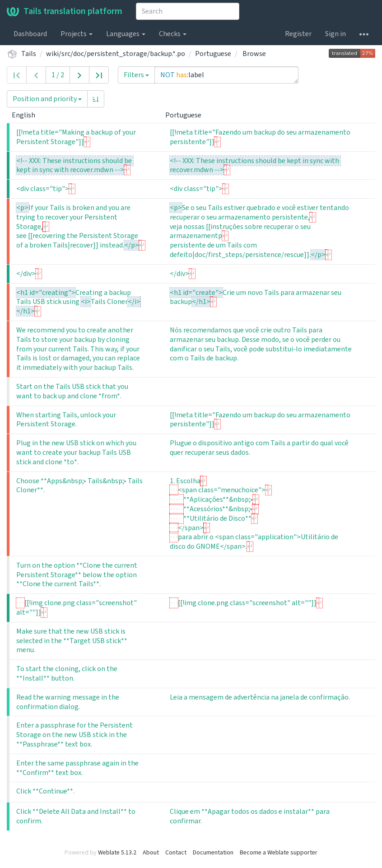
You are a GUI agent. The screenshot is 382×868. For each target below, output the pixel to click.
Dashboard (30, 34)
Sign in (335, 34)
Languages (126, 34)
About (151, 853)
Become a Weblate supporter (279, 853)
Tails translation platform (65, 11)
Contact (176, 853)
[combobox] (188, 11)
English (27, 115)
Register (298, 34)
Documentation (213, 853)
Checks (173, 34)
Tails (29, 54)
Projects (77, 34)
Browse (254, 54)
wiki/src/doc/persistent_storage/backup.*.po (116, 54)
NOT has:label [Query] (226, 75)
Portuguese (213, 54)
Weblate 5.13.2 (117, 853)
